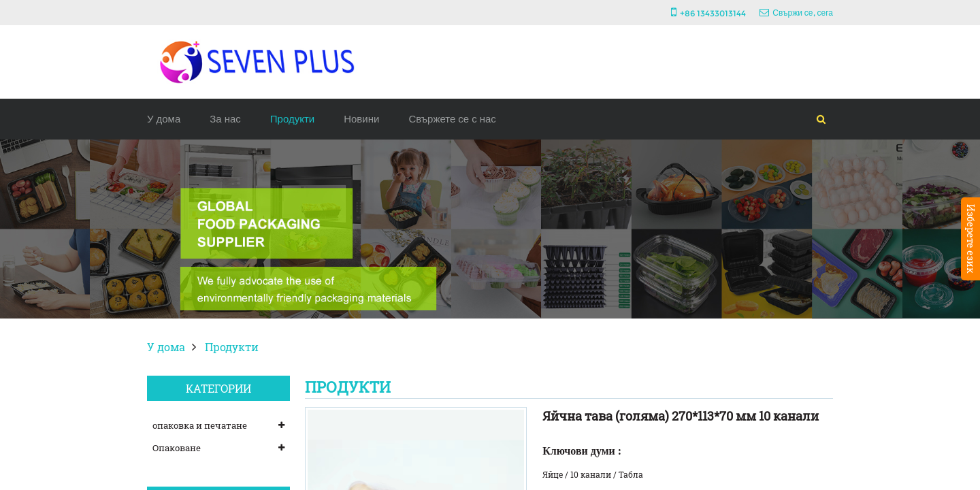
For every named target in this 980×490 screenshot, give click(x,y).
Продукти (292, 119)
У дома (164, 119)
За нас (225, 119)
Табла (631, 474)
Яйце (553, 474)
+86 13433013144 (713, 13)
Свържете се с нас (452, 119)
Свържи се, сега (803, 13)
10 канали (591, 474)
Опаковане (177, 448)
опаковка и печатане (200, 425)
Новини (361, 119)
